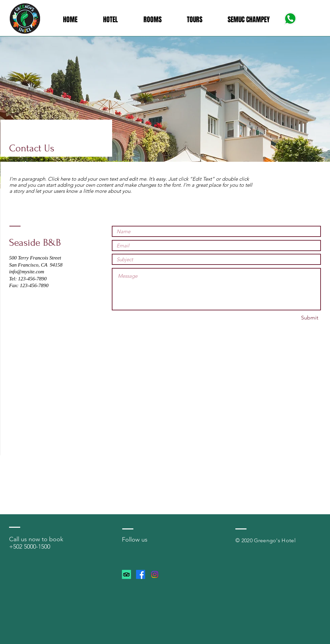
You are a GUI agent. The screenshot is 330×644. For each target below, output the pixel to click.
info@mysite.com (27, 272)
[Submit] (309, 318)
